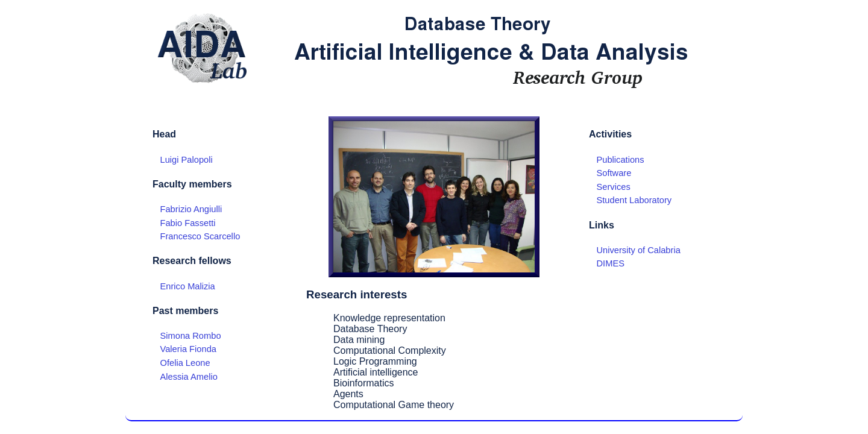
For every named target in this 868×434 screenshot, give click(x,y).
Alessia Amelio (189, 377)
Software (614, 173)
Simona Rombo (191, 336)
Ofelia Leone (185, 363)
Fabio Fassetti (188, 223)
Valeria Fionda (188, 349)
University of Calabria (639, 250)
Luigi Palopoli (187, 160)
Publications (621, 160)
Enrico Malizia (188, 286)
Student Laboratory (634, 200)
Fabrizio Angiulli (191, 209)
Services (614, 187)
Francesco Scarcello (200, 236)
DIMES (611, 263)
